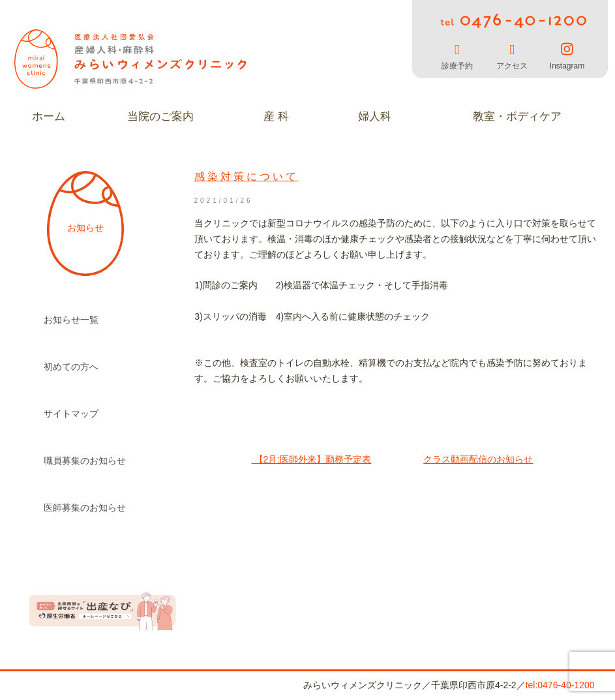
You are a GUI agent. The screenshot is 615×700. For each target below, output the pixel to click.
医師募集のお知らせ (85, 508)
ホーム (49, 116)
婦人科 (375, 116)
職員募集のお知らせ (85, 461)
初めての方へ (71, 367)
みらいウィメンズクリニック (132, 59)
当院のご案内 (160, 116)
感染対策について (247, 176)
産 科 (276, 116)
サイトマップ (71, 414)
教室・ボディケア (517, 116)
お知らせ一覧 (71, 320)
